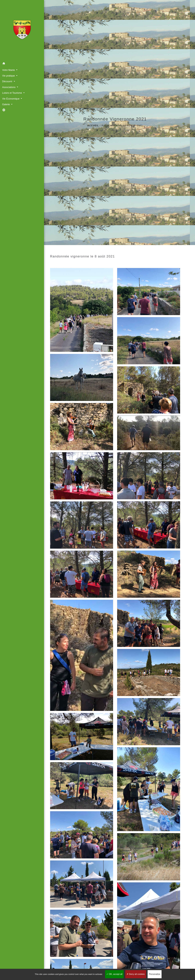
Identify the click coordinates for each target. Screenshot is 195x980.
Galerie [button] (6, 104)
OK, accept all (114, 974)
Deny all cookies (136, 974)
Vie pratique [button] (9, 76)
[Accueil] (18, 30)
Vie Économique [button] (11, 99)
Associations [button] (9, 87)
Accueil (93, 126)
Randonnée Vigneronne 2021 (122, 126)
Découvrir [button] (7, 81)
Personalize (155, 974)
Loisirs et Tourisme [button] (12, 93)
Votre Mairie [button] (9, 70)
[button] (18, 64)
